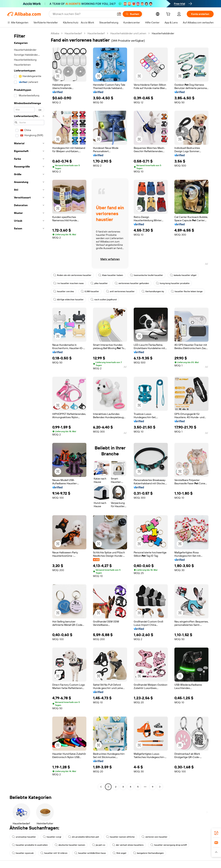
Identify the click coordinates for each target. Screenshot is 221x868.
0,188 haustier (90, 291)
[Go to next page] (160, 787)
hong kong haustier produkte (173, 283)
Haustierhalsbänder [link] (163, 33)
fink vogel (119, 853)
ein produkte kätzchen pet (84, 837)
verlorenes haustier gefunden (132, 283)
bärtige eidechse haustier (68, 300)
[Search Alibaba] (83, 14)
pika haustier (99, 283)
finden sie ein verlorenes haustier (72, 275)
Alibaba (55, 33)
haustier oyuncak (23, 853)
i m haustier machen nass (68, 283)
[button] (119, 14)
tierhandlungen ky (153, 291)
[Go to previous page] (101, 787)
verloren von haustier (155, 837)
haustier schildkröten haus (90, 853)
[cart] (169, 15)
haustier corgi (52, 837)
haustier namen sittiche (120, 837)
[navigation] (28, 411)
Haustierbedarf (73, 33)
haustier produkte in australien (30, 845)
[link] (216, 833)
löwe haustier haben (111, 275)
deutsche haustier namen (70, 845)
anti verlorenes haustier (120, 291)
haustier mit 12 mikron (54, 853)
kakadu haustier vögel (183, 275)
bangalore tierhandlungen (148, 853)
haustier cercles (64, 291)
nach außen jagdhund (104, 300)
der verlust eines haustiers (128, 845)
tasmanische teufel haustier (147, 275)
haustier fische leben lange (187, 291)
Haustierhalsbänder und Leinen (128, 33)
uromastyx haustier (24, 837)
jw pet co (99, 845)
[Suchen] (132, 14)
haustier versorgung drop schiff (169, 845)
